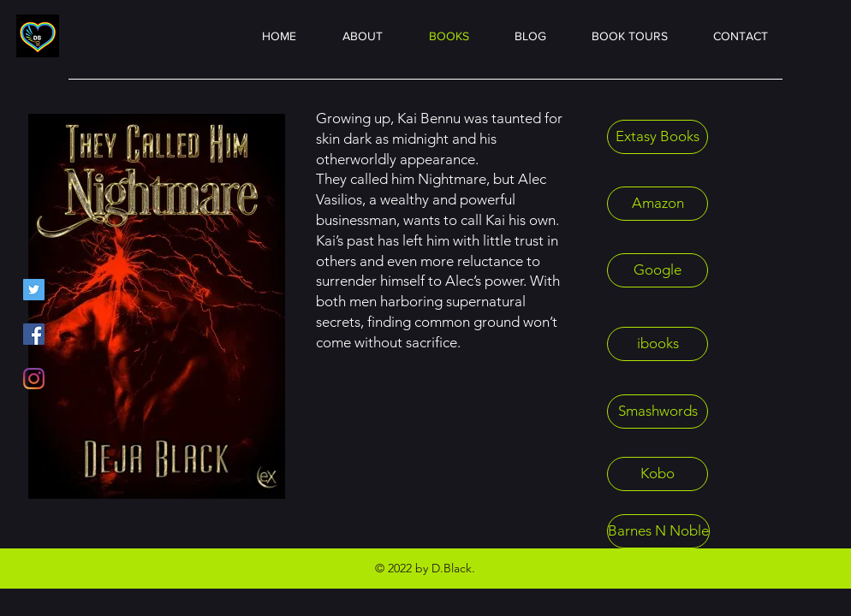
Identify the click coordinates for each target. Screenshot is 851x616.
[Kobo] (658, 474)
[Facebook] (34, 334)
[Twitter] (34, 290)
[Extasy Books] (658, 137)
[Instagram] (34, 379)
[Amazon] (658, 204)
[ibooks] (658, 344)
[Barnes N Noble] (658, 531)
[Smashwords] (658, 412)
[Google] (658, 270)
